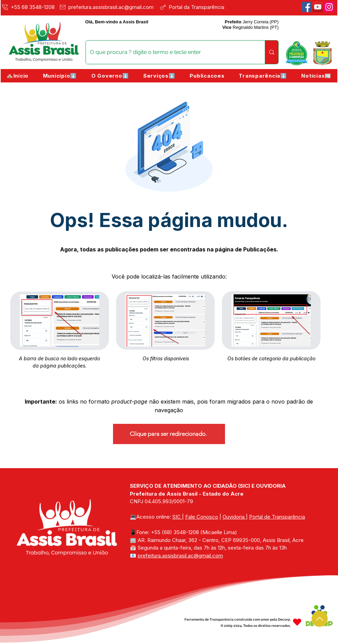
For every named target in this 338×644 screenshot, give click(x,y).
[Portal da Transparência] (197, 7)
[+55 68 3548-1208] (29, 7)
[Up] (320, 619)
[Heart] (297, 622)
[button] (60, 76)
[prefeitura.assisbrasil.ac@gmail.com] (108, 7)
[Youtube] (318, 7)
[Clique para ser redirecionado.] (169, 434)
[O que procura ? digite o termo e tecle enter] (170, 52)
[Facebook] (306, 7)
